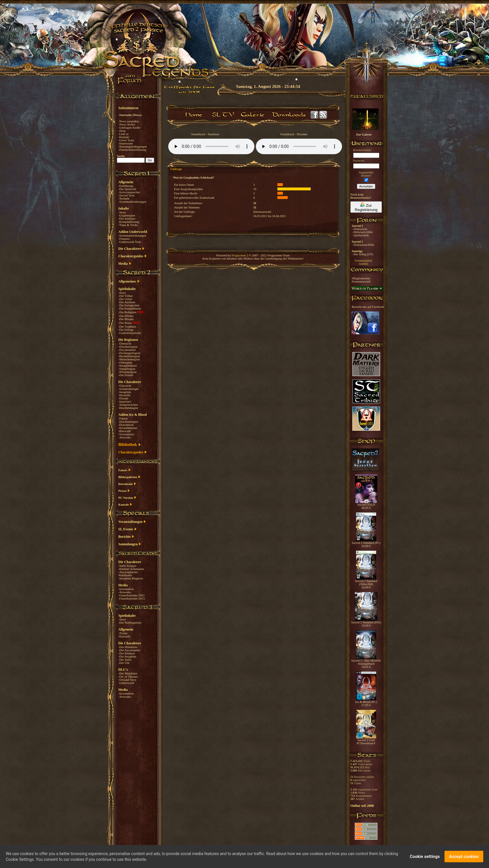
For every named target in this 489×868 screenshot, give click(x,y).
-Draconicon (126, 425)
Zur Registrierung (366, 207)
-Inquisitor (125, 402)
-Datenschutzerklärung (132, 150)
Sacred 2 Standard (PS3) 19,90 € (366, 623)
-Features (124, 239)
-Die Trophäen (127, 327)
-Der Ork (124, 663)
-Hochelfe (124, 395)
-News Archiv (127, 124)
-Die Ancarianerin (129, 650)
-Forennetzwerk (361, 282)
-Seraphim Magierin (131, 578)
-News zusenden (128, 121)
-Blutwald (124, 431)
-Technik (124, 199)
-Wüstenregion (127, 372)
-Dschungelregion (129, 353)
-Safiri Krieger (127, 566)
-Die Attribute (127, 219)
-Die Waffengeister (130, 623)
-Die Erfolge (126, 330)
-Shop (122, 131)
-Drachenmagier (128, 408)
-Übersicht (125, 344)
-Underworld (126, 683)
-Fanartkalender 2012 (131, 595)
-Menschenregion (129, 359)
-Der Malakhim (128, 647)
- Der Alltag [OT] (363, 254)
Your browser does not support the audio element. (211, 146)
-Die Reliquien (128, 312)
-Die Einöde (126, 375)
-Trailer (123, 633)
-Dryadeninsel (127, 350)
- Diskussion (359, 229)
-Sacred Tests (126, 195)
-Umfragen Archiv (130, 128)
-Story (122, 212)
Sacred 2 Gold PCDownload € (366, 740)
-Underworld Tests (130, 242)
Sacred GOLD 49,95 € (366, 505)
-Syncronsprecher (129, 192)
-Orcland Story (127, 680)
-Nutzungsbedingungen (133, 147)
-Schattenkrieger (128, 389)
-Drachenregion (128, 347)
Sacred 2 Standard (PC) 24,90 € (366, 543)
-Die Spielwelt (127, 189)
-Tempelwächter (128, 405)
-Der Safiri (125, 660)
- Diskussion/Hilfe (363, 245)
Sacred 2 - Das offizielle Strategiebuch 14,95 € (366, 662)
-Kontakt (124, 137)
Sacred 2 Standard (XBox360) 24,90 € (366, 583)
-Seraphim (125, 392)
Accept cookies (464, 857)
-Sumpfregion (127, 369)
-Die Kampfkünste (130, 309)
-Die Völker (126, 296)
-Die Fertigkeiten (129, 305)
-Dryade (123, 398)
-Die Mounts (126, 319)
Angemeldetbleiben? (366, 174)
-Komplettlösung (129, 222)
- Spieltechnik (360, 235)
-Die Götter (125, 299)
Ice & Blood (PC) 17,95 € (366, 702)
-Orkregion (125, 363)
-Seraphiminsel (128, 366)
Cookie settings (425, 857)
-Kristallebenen (128, 428)
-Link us (123, 134)
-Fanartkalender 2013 (131, 599)
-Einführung (126, 186)
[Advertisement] (460, 167)
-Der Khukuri (127, 653)
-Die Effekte (126, 316)
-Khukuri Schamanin (131, 569)
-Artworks (125, 437)
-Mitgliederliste (361, 278)
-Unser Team (126, 140)
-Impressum (126, 143)
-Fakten (123, 418)
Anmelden (366, 186)
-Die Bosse (125, 323)
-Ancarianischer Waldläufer (128, 574)
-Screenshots (126, 434)
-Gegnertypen (127, 215)
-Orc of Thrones (128, 677)
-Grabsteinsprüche (130, 333)
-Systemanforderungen (132, 202)
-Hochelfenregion (129, 356)
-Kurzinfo (124, 636)
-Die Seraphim (127, 657)
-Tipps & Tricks (128, 225)
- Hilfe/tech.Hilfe (362, 232)
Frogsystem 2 (240, 255)
